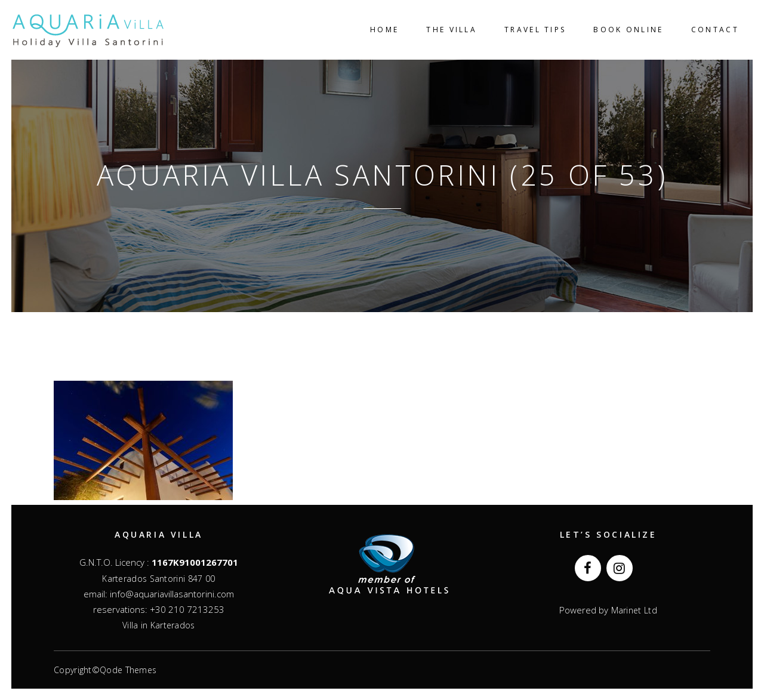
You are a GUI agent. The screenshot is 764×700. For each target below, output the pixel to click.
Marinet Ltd (633, 610)
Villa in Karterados (159, 625)
